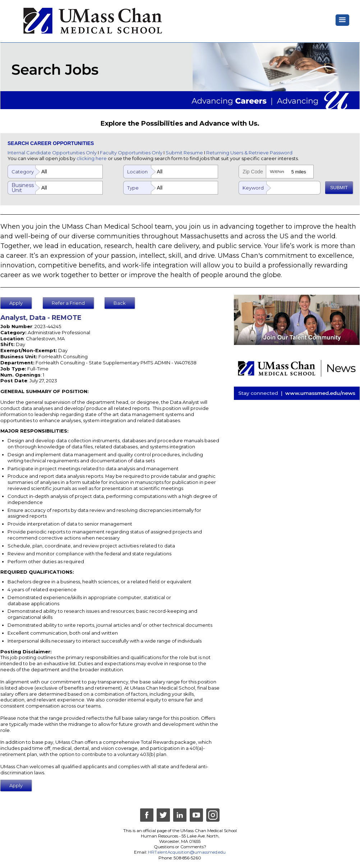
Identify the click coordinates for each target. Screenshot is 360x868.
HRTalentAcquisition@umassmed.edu (187, 852)
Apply (16, 303)
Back (120, 303)
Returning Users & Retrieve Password (249, 153)
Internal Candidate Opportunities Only (52, 153)
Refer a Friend (68, 303)
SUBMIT (339, 188)
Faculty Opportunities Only (131, 153)
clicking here (92, 158)
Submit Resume (184, 153)
